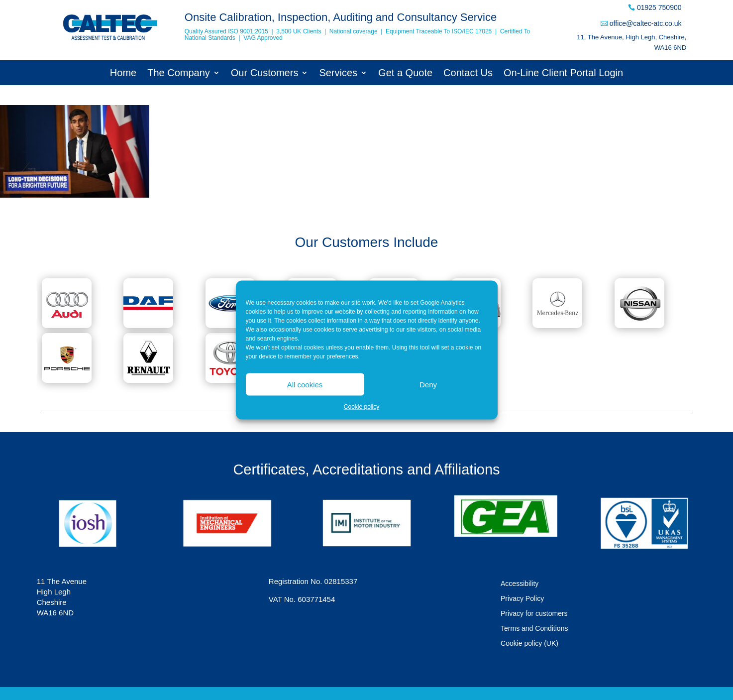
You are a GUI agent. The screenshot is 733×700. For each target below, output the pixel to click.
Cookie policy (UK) (529, 643)
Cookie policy (362, 407)
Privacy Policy (522, 599)
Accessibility (520, 584)
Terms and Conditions (534, 629)
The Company (179, 74)
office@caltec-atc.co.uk (646, 23)
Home (123, 74)
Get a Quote (405, 74)
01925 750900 (659, 7)
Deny (428, 384)
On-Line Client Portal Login (563, 74)
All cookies (305, 384)
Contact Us (468, 74)
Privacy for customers (534, 614)
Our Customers (265, 74)
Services (338, 74)
